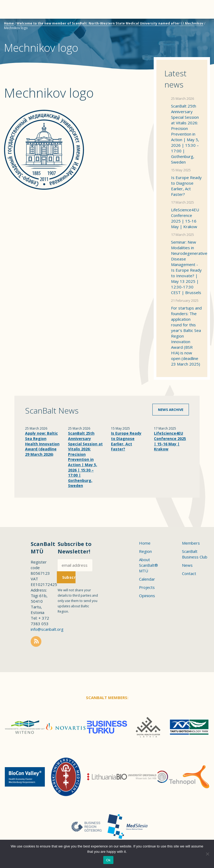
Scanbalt (197, 25)
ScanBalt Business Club (195, 554)
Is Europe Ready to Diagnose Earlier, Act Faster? (186, 186)
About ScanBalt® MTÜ (148, 565)
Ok (108, 860)
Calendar (147, 579)
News (187, 565)
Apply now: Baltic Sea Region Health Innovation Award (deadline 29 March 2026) (42, 444)
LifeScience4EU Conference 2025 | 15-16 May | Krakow (185, 218)
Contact (189, 573)
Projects (147, 587)
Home (9, 23)
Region (145, 551)
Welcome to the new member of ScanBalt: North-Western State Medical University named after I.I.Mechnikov (110, 23)
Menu (13, 9)
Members (191, 543)
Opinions (147, 596)
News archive (171, 410)
